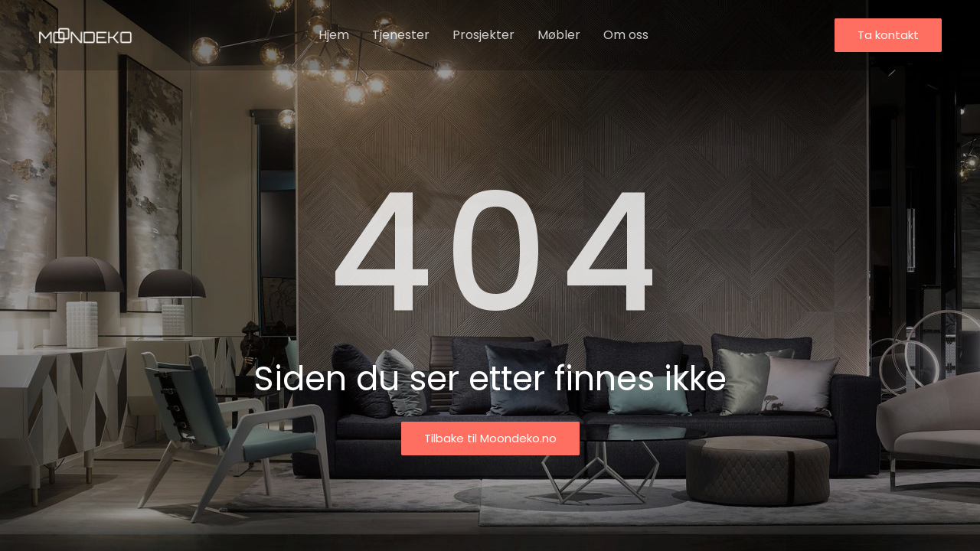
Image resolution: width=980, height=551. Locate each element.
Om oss (626, 35)
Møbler (559, 35)
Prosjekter (483, 35)
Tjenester (401, 35)
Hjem (334, 35)
